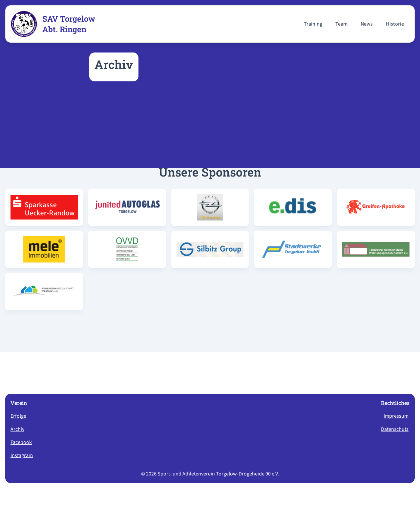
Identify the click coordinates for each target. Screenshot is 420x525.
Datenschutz (395, 429)
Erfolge (18, 416)
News (367, 24)
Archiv (17, 429)
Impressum (396, 416)
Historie (395, 24)
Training (313, 24)
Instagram (22, 455)
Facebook (21, 442)
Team (341, 24)
